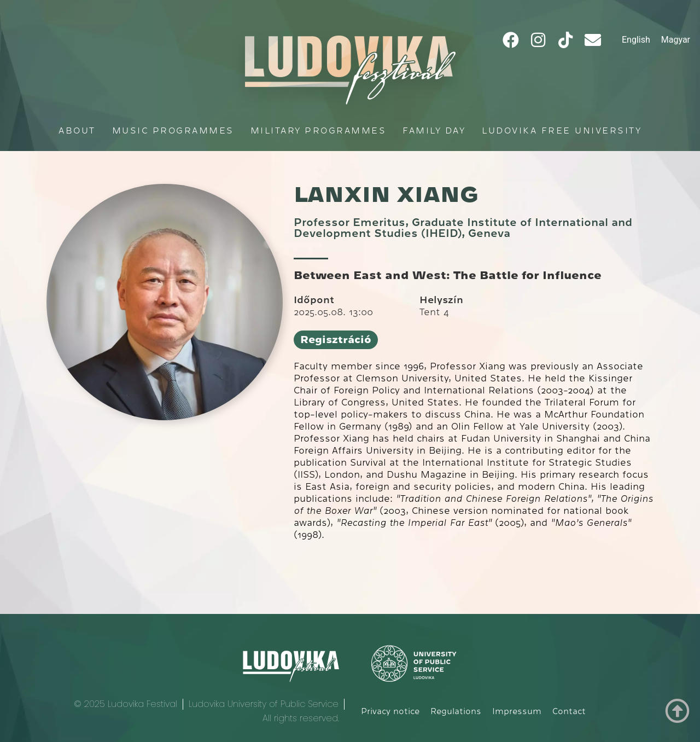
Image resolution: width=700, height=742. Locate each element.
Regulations (456, 711)
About (77, 131)
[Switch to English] (636, 40)
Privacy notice (390, 711)
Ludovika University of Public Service (264, 704)
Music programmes (173, 131)
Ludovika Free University (562, 131)
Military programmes (319, 131)
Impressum (517, 711)
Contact (569, 711)
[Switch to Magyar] (676, 40)
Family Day (434, 131)
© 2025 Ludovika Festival (126, 704)
